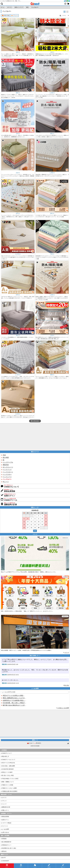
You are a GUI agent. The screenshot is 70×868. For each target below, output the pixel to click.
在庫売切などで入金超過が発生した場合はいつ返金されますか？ (14, 700)
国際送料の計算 (6, 807)
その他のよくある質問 (63, 708)
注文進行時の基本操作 (8, 769)
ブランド (4, 801)
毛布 (4, 455)
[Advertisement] (35, 437)
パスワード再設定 (7, 823)
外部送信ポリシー (7, 845)
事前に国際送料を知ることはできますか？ (14, 698)
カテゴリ (4, 798)
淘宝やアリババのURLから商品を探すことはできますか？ (14, 696)
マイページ (5, 826)
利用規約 (4, 839)
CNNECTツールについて (9, 760)
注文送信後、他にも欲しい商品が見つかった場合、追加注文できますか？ (14, 703)
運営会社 (4, 851)
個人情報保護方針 (7, 842)
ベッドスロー (7, 474)
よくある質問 (5, 829)
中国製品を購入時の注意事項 (10, 791)
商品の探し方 (5, 756)
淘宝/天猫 (5, 16)
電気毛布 (6, 465)
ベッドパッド (7, 470)
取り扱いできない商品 (8, 775)
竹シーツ (6, 482)
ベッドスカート (8, 472)
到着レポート (5, 810)
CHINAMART (5, 861)
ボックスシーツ (8, 467)
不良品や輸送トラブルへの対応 (10, 779)
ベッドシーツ (7, 477)
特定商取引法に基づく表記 (9, 848)
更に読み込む (35, 421)
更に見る (67, 685)
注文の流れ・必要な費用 (8, 766)
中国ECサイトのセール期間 (9, 788)
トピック (67, 653)
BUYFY (4, 858)
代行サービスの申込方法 (8, 763)
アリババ (14, 16)
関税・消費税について (8, 782)
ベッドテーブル (8, 462)
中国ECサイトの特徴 (7, 785)
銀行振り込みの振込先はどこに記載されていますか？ (14, 705)
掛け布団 (6, 457)
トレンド (4, 804)
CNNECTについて (7, 753)
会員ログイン (5, 820)
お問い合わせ (5, 832)
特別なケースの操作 (7, 772)
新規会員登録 (5, 817)
